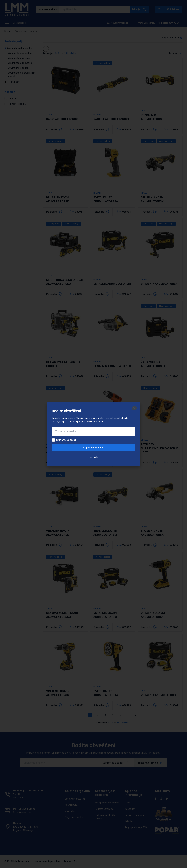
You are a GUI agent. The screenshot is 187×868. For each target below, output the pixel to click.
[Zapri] (134, 408)
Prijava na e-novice (94, 448)
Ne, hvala (93, 457)
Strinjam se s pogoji (66, 440)
